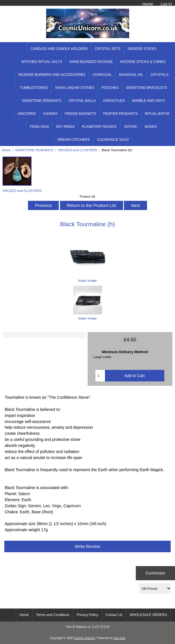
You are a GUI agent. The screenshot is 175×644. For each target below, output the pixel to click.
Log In (166, 4)
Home (148, 4)
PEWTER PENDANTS (121, 114)
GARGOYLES (114, 101)
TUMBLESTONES (34, 88)
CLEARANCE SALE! (113, 140)
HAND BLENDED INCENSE (91, 62)
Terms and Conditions (53, 615)
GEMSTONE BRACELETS (147, 88)
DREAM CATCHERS (74, 140)
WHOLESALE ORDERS (148, 615)
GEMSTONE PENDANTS (34, 150)
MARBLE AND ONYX (149, 101)
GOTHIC (131, 127)
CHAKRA (50, 114)
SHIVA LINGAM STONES (75, 88)
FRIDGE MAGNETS (80, 114)
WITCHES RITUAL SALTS (42, 62)
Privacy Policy (87, 615)
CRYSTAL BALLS (82, 101)
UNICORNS (27, 114)
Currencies (155, 573)
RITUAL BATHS (157, 114)
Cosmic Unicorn (85, 638)
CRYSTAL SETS (108, 49)
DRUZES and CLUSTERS (77, 150)
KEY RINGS (65, 127)
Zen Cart (120, 638)
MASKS (151, 127)
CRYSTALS (159, 75)
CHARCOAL (102, 75)
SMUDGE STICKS (142, 49)
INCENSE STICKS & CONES (143, 62)
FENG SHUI (39, 127)
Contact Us (114, 615)
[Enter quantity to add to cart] (100, 376)
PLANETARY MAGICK (100, 127)
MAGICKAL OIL (131, 75)
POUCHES (110, 88)
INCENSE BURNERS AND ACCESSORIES (52, 75)
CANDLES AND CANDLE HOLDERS (59, 49)
